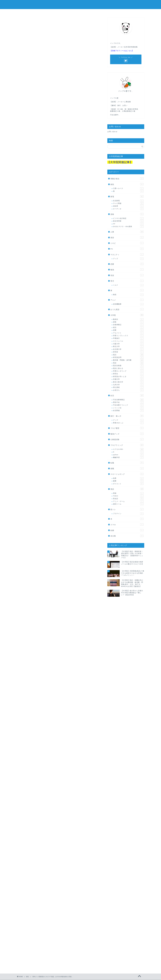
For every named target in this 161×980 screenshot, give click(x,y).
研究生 (128, 374)
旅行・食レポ (127, 416)
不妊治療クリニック (128, 405)
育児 (127, 281)
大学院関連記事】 (121, 162)
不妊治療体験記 (128, 400)
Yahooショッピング (76, 374)
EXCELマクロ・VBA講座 (128, 227)
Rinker (52, 368)
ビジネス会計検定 (128, 218)
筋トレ (127, 509)
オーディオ (128, 209)
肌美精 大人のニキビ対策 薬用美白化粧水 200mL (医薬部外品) (69, 366)
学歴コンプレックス (128, 336)
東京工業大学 (128, 382)
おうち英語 (127, 309)
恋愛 (127, 264)
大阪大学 (128, 344)
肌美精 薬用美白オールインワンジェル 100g (61, 743)
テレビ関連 (128, 203)
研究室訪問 (128, 357)
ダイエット (128, 484)
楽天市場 (60, 374)
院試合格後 (128, 366)
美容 (127, 237)
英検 (128, 493)
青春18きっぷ (128, 423)
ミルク (128, 285)
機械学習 (128, 458)
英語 (128, 363)
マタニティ (127, 254)
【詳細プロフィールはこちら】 (122, 51)
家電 (127, 196)
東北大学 (128, 347)
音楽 (127, 275)
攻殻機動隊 (128, 304)
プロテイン (128, 514)
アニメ (127, 300)
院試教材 (135, 12)
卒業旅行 (128, 338)
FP (128, 224)
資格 (127, 214)
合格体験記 (128, 325)
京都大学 (128, 379)
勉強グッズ (127, 434)
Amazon (48, 374)
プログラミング (62, 13)
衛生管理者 (128, 221)
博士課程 (128, 387)
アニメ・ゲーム (128, 501)
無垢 (128, 295)
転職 (127, 463)
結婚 (127, 530)
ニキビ (127, 243)
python (128, 455)
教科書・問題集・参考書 (128, 360)
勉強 (127, 270)
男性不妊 (128, 402)
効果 (128, 478)
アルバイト (128, 333)
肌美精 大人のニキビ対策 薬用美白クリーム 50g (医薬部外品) (69, 533)
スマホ (127, 524)
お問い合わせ (112, 132)
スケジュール (128, 341)
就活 (128, 328)
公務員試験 (99, 12)
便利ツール (128, 504)
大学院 (44, 12)
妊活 (80, 12)
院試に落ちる (128, 368)
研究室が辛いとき (128, 377)
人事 (117, 12)
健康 (128, 481)
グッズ (128, 259)
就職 (127, 468)
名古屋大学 (128, 349)
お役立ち (128, 390)
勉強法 (128, 319)
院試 (128, 355)
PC (127, 249)
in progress (81, 5)
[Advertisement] (59, 109)
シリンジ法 (128, 408)
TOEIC (128, 496)
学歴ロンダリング (128, 371)
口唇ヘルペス (128, 188)
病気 (22, 22)
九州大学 (128, 385)
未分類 (127, 536)
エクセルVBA (128, 449)
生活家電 (128, 201)
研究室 (128, 352)
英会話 (128, 499)
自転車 (128, 206)
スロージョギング (127, 474)
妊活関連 (128, 411)
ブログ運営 (127, 428)
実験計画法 (127, 179)
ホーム (26, 12)
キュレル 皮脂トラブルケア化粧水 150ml (60, 460)
